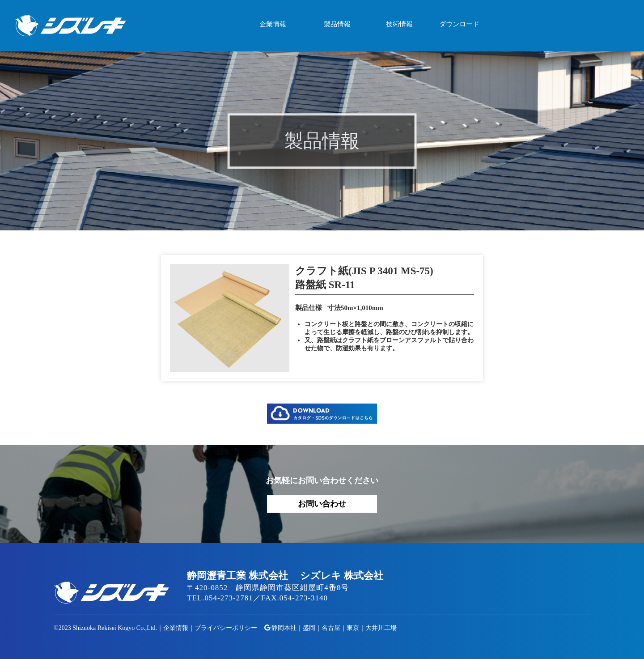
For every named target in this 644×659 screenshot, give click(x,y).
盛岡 (309, 628)
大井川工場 (381, 628)
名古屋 (331, 628)
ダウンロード (459, 24)
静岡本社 (284, 628)
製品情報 (337, 24)
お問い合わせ (322, 504)
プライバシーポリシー (226, 628)
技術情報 (399, 24)
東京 (353, 628)
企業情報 (273, 24)
